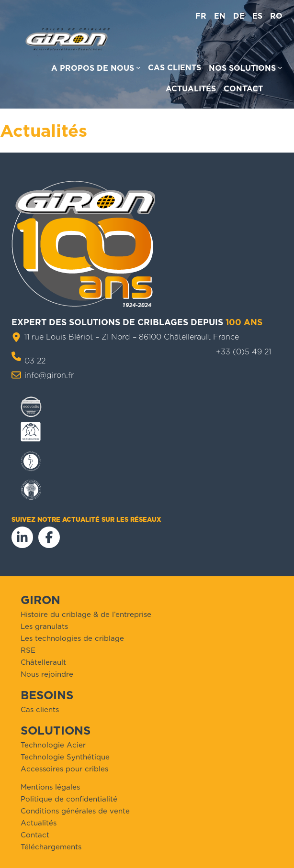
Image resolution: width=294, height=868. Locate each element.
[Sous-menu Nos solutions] (246, 70)
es (257, 16)
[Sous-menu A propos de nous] (96, 70)
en (220, 16)
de (239, 16)
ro (276, 16)
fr (201, 16)
